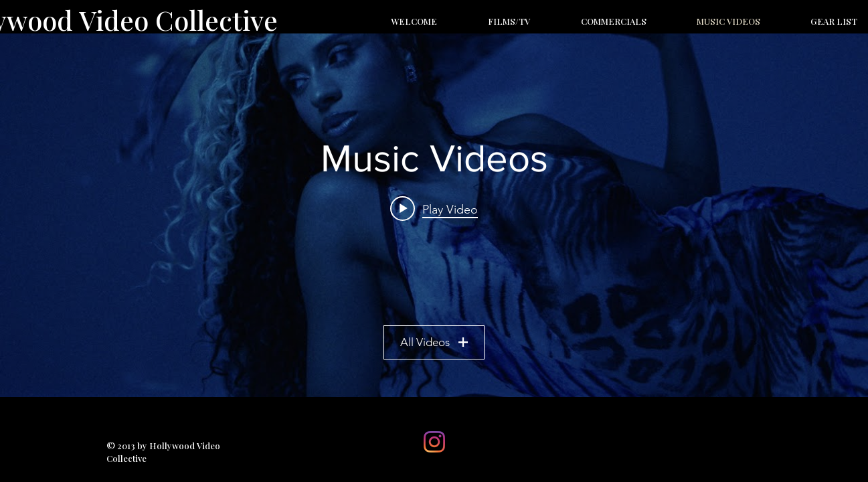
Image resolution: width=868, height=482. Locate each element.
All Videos (434, 342)
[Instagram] (434, 442)
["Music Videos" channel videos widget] (434, 215)
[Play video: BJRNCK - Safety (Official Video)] (434, 209)
